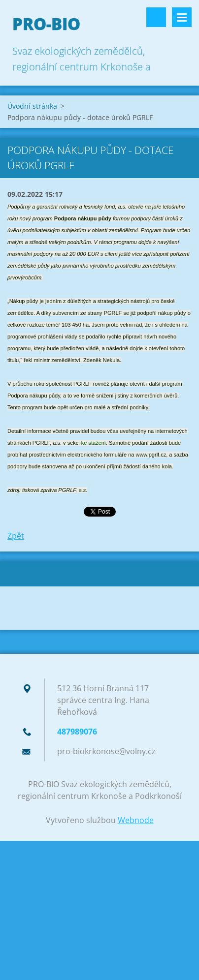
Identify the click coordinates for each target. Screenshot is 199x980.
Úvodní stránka (32, 106)
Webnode (136, 820)
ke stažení (94, 443)
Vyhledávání (156, 17)
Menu (182, 17)
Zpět (16, 536)
